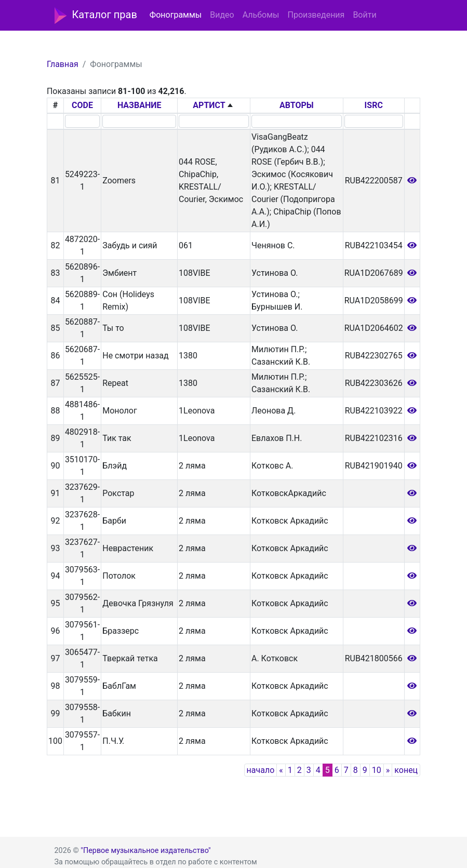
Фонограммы (176, 15)
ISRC (374, 105)
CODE (82, 105)
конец (406, 770)
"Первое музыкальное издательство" (145, 851)
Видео (222, 15)
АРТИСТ (209, 105)
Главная (63, 64)
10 (377, 770)
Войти (364, 15)
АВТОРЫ (297, 105)
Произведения (316, 15)
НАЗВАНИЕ (139, 105)
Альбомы (261, 15)
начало (261, 770)
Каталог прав (96, 16)
